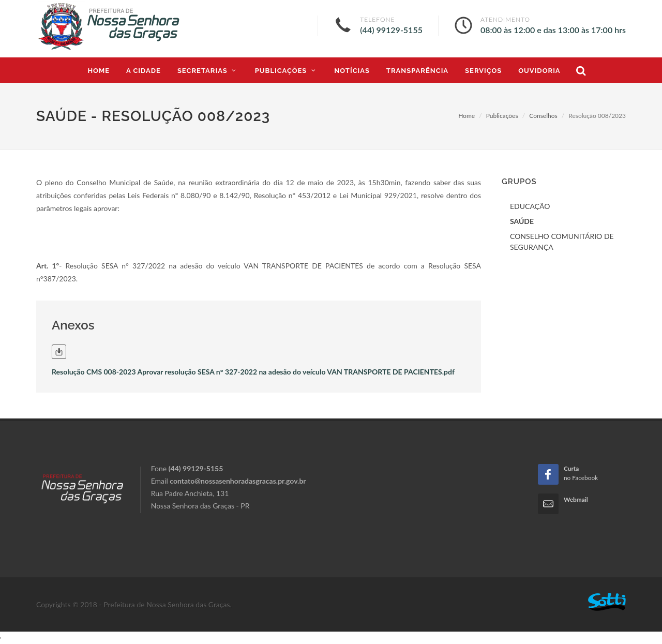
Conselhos (543, 116)
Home (467, 116)
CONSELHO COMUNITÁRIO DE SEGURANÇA (562, 242)
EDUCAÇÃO (530, 206)
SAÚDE (522, 221)
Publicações (502, 116)
